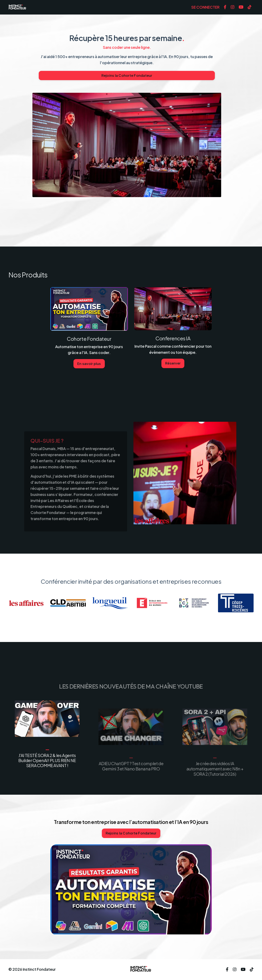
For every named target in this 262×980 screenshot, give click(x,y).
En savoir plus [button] (89, 364)
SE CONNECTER (205, 7)
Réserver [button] (173, 363)
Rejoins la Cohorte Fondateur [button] (127, 75)
